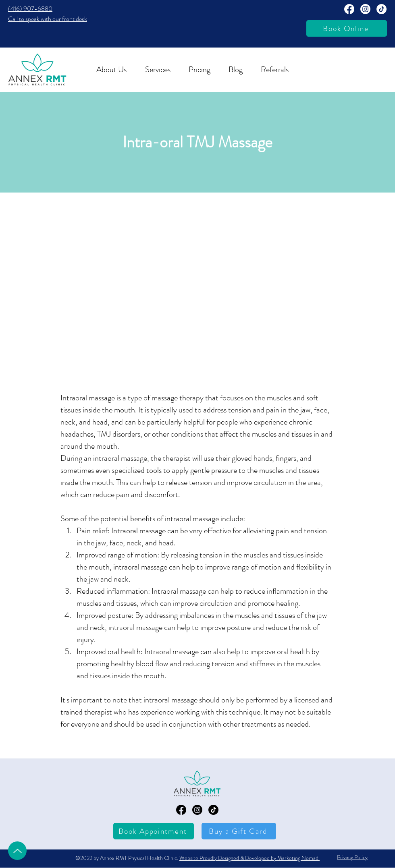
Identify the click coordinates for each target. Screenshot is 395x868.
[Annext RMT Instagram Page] (365, 9)
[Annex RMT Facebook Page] (349, 9)
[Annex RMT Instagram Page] (197, 810)
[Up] (17, 851)
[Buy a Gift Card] (239, 831)
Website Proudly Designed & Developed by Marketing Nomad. (249, 858)
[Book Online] (347, 28)
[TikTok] (381, 9)
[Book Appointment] (154, 831)
